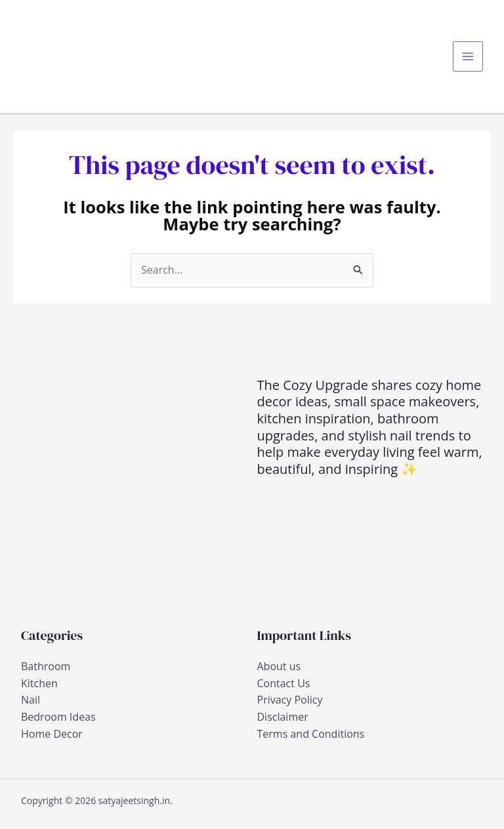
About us (279, 666)
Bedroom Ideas (58, 717)
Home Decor (52, 734)
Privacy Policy (290, 700)
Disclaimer (283, 717)
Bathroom (46, 666)
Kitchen (39, 683)
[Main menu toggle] (468, 56)
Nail (31, 700)
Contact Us (284, 683)
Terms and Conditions (311, 734)
